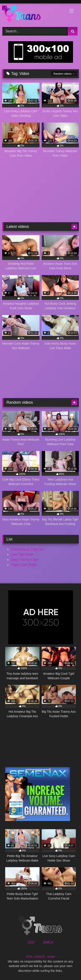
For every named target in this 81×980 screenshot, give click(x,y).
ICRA (51, 957)
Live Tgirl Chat (22, 554)
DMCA (48, 942)
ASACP (40, 957)
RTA (29, 957)
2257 (32, 942)
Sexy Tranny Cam (25, 560)
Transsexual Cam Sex (28, 549)
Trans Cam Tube (24, 565)
